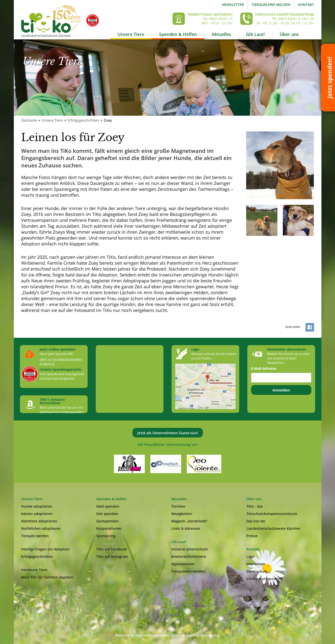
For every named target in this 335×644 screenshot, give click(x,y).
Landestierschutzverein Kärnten (273, 528)
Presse (252, 536)
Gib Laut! (255, 34)
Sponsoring (106, 536)
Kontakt (306, 5)
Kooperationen (109, 528)
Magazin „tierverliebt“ (190, 521)
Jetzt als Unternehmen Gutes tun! (168, 433)
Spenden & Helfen (178, 34)
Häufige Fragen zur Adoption (45, 549)
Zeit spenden (107, 514)
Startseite (29, 120)
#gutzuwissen (183, 564)
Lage (250, 556)
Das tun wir (256, 521)
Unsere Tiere (131, 34)
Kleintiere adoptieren (39, 521)
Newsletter (233, 5)
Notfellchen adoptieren (41, 528)
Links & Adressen (186, 528)
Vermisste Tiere (34, 570)
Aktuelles (221, 34)
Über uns (289, 34)
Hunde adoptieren (37, 506)
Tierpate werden (35, 536)
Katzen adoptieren (37, 514)
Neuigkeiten (182, 514)
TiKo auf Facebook (112, 549)
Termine (178, 506)
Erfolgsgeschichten (83, 120)
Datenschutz (257, 571)
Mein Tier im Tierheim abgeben (47, 577)
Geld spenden (108, 506)
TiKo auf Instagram (112, 556)
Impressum (256, 564)
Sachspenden (107, 521)
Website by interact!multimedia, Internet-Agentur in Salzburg (168, 635)
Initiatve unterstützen (190, 549)
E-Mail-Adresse (264, 369)
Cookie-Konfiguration (264, 579)
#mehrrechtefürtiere (189, 556)
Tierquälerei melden (271, 5)
